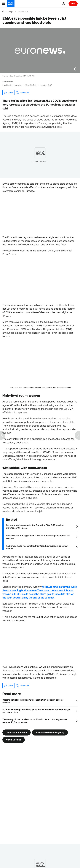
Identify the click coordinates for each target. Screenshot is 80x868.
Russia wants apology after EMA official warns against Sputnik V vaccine (38, 537)
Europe (10, 12)
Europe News (22, 12)
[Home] (3, 12)
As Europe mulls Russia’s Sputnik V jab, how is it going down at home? (37, 547)
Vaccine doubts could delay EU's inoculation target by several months (33, 701)
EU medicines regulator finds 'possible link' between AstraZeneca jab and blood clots (36, 711)
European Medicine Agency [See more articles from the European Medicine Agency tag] (50, 732)
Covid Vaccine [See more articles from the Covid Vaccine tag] (14, 740)
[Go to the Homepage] (11, 4)
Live (73, 4)
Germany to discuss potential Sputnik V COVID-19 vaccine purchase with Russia (35, 526)
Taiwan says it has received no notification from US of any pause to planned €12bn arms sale (35, 721)
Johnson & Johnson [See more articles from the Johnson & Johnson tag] (17, 732)
